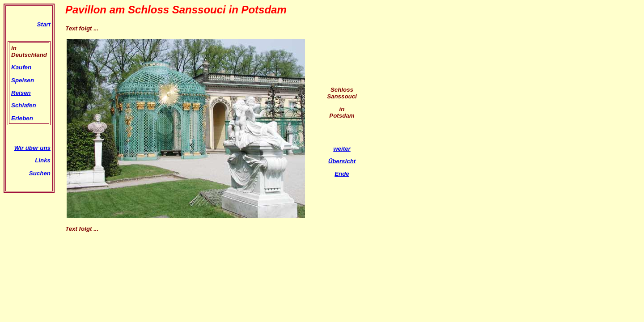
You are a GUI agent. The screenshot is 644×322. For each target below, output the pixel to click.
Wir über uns (32, 148)
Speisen (23, 80)
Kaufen (21, 67)
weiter (342, 149)
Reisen (21, 93)
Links (43, 160)
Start (44, 24)
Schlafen (24, 105)
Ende (342, 174)
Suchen (40, 173)
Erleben (22, 118)
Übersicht (342, 161)
